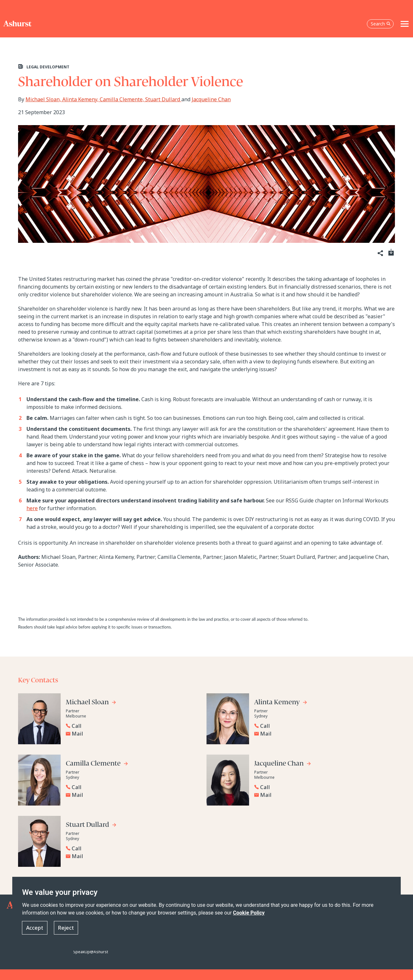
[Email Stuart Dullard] (133, 856)
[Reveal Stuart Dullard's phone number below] (131, 848)
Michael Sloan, (44, 99)
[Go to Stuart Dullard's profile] (91, 826)
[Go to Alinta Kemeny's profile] (281, 703)
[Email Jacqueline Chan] (321, 795)
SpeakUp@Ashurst (91, 952)
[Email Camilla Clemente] (133, 795)
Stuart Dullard (163, 99)
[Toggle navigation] (405, 24)
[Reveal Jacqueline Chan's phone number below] (319, 787)
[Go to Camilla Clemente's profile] (97, 764)
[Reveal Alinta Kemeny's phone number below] (319, 726)
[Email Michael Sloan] (133, 734)
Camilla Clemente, (122, 99)
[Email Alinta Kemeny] (321, 734)
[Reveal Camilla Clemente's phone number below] (131, 787)
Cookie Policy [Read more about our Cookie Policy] (249, 913)
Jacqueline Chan (211, 99)
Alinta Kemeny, (81, 99)
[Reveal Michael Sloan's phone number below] (131, 726)
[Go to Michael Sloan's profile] (91, 703)
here (32, 508)
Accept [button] (35, 928)
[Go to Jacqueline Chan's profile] (283, 764)
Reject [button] (66, 928)
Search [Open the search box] (381, 24)
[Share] (380, 253)
